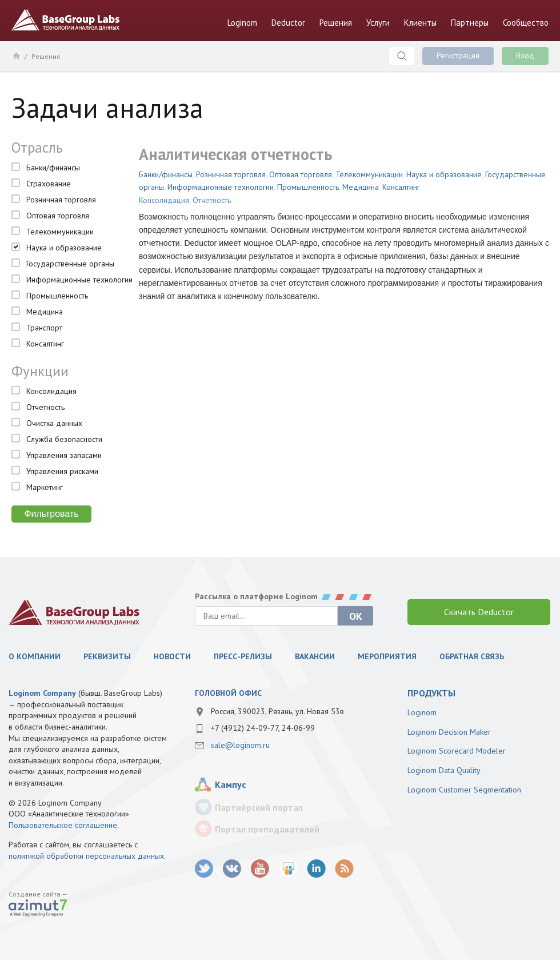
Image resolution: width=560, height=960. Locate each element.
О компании (35, 656)
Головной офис (228, 693)
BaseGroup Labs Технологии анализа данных (66, 20)
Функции (40, 371)
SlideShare (288, 869)
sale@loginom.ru (240, 745)
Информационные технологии (79, 280)
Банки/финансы (53, 168)
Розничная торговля (61, 200)
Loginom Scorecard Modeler (457, 751)
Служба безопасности (64, 439)
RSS (344, 869)
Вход (525, 55)
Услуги (378, 23)
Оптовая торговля (58, 216)
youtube (260, 869)
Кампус (230, 784)
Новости (172, 656)
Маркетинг (45, 487)
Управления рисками (62, 471)
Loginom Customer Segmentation (464, 790)
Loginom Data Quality (444, 770)
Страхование (49, 184)
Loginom (242, 23)
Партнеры (470, 23)
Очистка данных (54, 423)
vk (232, 869)
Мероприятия (387, 656)
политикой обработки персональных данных (86, 856)
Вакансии (315, 656)
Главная (16, 55)
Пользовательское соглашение (63, 825)
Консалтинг (45, 344)
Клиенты (420, 23)
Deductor (288, 23)
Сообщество (526, 23)
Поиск (402, 56)
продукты (431, 693)
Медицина (45, 312)
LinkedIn (316, 869)
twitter (204, 869)
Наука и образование (64, 248)
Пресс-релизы (243, 656)
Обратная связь (472, 656)
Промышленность (57, 296)
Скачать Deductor (479, 612)
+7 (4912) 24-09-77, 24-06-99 (263, 728)
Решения (336, 23)
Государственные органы (70, 264)
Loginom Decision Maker (449, 732)
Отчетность (45, 407)
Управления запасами (64, 455)
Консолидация (51, 391)
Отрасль (37, 148)
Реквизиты (107, 656)
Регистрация (458, 55)
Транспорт (44, 328)
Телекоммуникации (60, 232)
